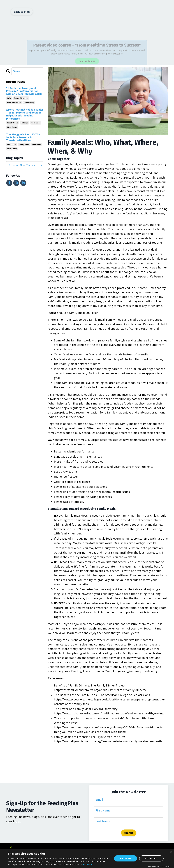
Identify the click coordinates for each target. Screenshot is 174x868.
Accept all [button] (125, 858)
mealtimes (37, 145)
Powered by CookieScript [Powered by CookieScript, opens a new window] (160, 866)
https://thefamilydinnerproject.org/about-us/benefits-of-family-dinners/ (103, 690)
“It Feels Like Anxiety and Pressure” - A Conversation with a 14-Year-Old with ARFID (24, 91)
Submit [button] (129, 842)
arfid (9, 98)
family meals (13, 123)
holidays (24, 123)
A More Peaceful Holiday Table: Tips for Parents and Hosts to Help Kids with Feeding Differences (24, 114)
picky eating (29, 103)
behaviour (12, 145)
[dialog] (87, 858)
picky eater (36, 123)
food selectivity (14, 103)
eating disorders (21, 98)
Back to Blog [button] (22, 12)
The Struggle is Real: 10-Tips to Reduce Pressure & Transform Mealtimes (23, 137)
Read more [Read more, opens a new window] (88, 865)
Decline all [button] (151, 858)
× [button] (171, 852)
